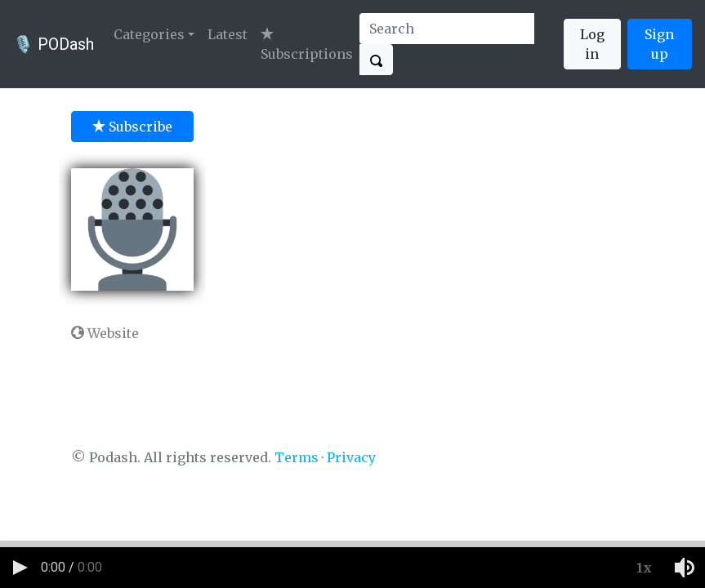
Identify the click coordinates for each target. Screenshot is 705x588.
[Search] (447, 29)
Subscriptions (307, 45)
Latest (228, 34)
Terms (297, 457)
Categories (149, 34)
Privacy (351, 457)
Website (105, 333)
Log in (592, 44)
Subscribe (132, 127)
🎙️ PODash (54, 44)
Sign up (659, 44)
